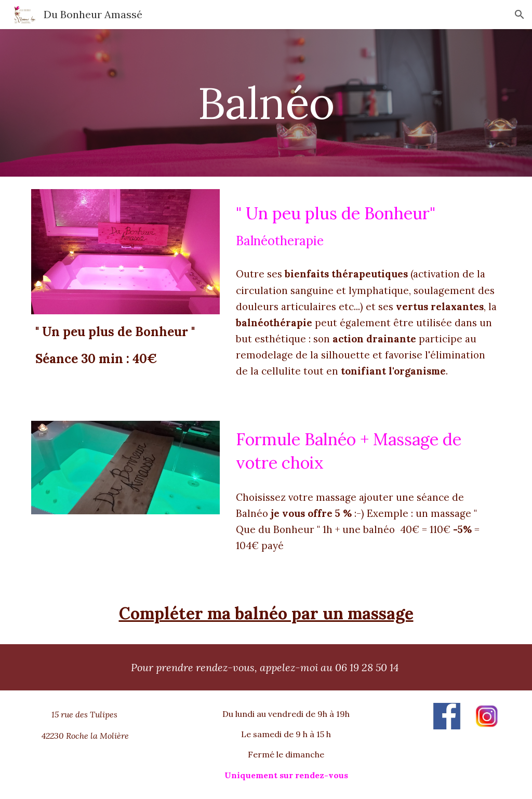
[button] (520, 15)
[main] (266, 103)
